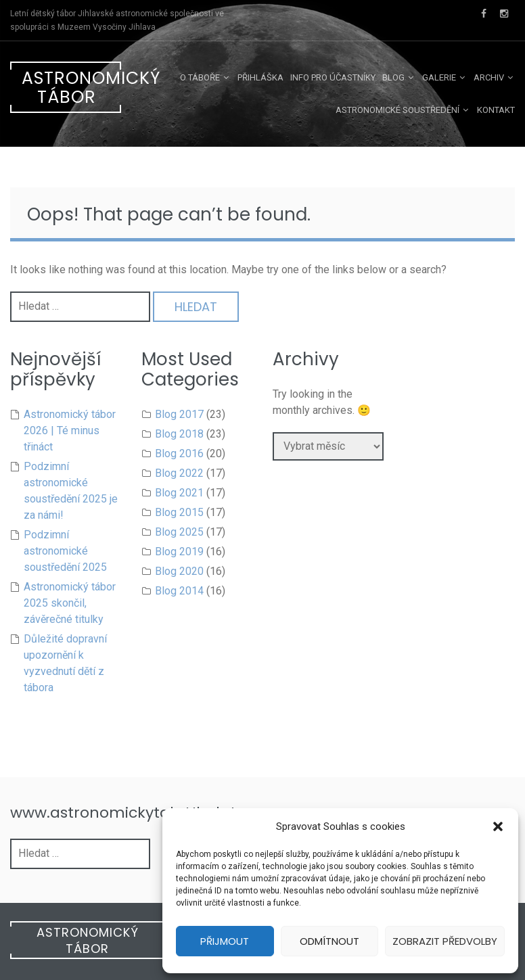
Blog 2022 (179, 473)
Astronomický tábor (71, 88)
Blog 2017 (179, 414)
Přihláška (260, 77)
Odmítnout (329, 941)
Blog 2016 (179, 453)
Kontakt (496, 110)
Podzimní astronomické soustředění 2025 (65, 551)
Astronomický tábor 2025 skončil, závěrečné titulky (70, 603)
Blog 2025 (179, 532)
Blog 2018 (179, 434)
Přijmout (225, 941)
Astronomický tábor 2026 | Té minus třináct (70, 430)
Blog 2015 (179, 512)
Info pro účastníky (333, 77)
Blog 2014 (179, 591)
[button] (498, 826)
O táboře (200, 77)
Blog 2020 (179, 571)
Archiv (489, 77)
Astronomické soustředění (397, 110)
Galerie (439, 77)
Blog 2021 (179, 493)
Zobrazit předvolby (445, 941)
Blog (393, 77)
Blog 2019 (179, 552)
